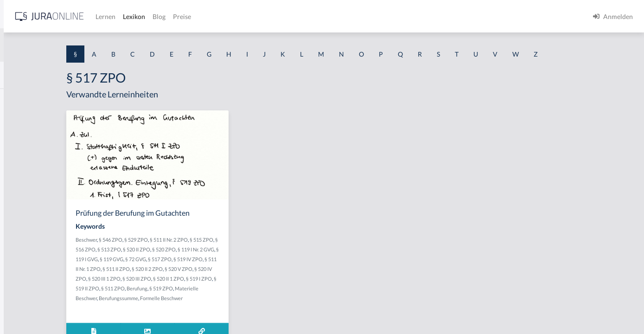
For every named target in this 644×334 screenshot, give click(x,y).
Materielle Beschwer (236, 298)
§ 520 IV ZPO (205, 279)
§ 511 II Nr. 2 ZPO (258, 240)
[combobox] (74, 45)
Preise (327, 16)
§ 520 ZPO (269, 249)
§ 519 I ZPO (207, 288)
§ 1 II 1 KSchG (27, 307)
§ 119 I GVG (201, 259)
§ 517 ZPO (276, 259)
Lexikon (279, 16)
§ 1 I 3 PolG (24, 266)
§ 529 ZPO (225, 240)
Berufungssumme (184, 308)
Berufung (175, 298)
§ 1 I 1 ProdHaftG (32, 203)
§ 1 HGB (19, 161)
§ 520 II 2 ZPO (277, 269)
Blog (304, 16)
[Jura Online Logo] (194, 16)
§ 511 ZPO (263, 288)
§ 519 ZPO (199, 298)
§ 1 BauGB (22, 119)
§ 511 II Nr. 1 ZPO (211, 269)
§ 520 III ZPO (270, 279)
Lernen (250, 16)
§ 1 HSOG (21, 182)
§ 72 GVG (252, 259)
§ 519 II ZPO (235, 288)
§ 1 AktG (20, 99)
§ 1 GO (17, 140)
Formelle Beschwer (227, 308)
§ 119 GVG (227, 259)
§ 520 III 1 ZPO (238, 279)
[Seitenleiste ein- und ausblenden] (134, 14)
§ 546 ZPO (200, 240)
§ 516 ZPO (189, 249)
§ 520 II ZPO (242, 249)
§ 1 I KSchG (24, 286)
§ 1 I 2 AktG (24, 224)
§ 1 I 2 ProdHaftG (32, 245)
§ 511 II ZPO (245, 269)
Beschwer (175, 240)
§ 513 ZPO (214, 249)
